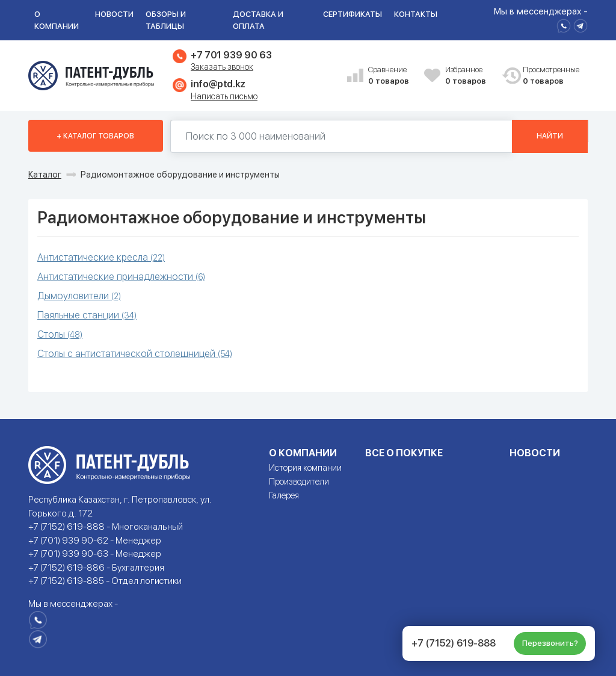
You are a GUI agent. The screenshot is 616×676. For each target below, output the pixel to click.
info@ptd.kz (218, 84)
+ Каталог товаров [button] (95, 136)
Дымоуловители (79, 296)
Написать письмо (224, 96)
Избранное (469, 76)
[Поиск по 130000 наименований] (342, 136)
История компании (305, 468)
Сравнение (392, 76)
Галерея (284, 495)
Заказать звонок (222, 67)
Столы (60, 334)
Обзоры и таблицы (166, 20)
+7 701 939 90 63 (231, 55)
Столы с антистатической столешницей (135, 354)
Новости (114, 14)
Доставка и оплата (258, 20)
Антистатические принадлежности (121, 277)
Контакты (416, 14)
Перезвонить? (550, 643)
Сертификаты (353, 14)
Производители (299, 482)
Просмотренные (546, 76)
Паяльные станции (87, 315)
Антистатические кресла (101, 257)
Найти (550, 136)
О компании (57, 20)
